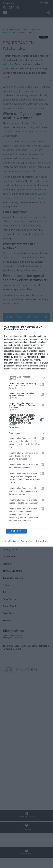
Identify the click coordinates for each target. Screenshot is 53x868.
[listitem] (26, 378)
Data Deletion (11, 541)
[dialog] (26, 434)
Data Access (26, 541)
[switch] (42, 384)
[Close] (47, 327)
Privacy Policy (42, 541)
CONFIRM (16, 531)
